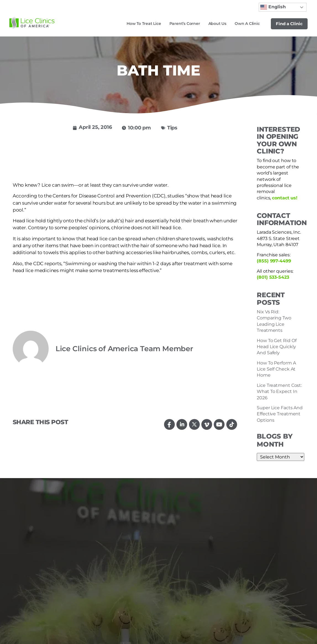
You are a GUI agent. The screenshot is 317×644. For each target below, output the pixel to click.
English (273, 7)
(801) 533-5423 (273, 277)
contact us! (285, 198)
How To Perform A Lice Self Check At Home (276, 369)
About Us (217, 24)
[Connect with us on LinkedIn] (182, 424)
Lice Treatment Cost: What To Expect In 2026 (279, 392)
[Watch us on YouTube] (219, 424)
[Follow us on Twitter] (194, 424)
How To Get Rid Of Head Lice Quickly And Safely (277, 347)
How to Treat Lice (144, 24)
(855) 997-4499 (274, 261)
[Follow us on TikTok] (232, 424)
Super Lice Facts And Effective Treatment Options (280, 414)
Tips (172, 128)
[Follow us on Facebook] (170, 424)
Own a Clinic (247, 24)
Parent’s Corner (185, 24)
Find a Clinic (289, 24)
